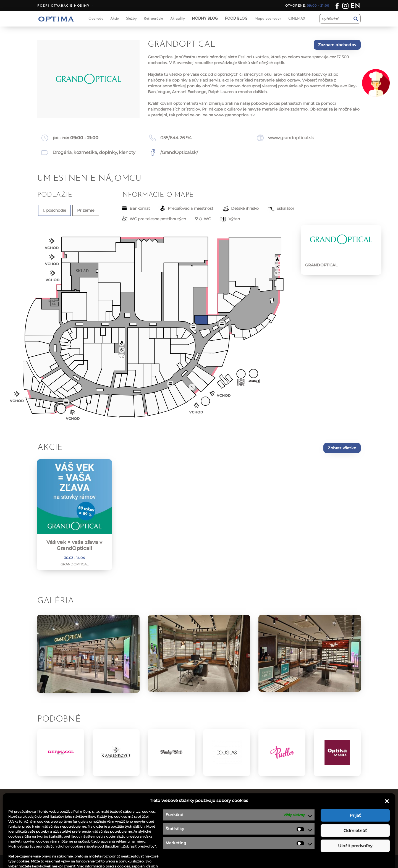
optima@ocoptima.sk (318, 833)
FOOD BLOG (236, 19)
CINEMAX (297, 19)
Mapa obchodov (268, 19)
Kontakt (211, 819)
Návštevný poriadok (223, 840)
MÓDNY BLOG (205, 19)
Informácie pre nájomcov (146, 840)
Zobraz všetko (342, 448)
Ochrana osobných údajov (229, 826)
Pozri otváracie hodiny (64, 6)
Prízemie (86, 210)
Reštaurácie (153, 19)
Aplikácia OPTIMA (138, 847)
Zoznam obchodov (337, 45)
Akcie (115, 19)
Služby (131, 19)
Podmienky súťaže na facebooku (236, 833)
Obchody (96, 19)
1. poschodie (54, 210)
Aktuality (177, 19)
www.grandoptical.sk (234, 115)
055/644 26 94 (176, 138)
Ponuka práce (217, 812)
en (356, 6)
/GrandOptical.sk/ (179, 152)
